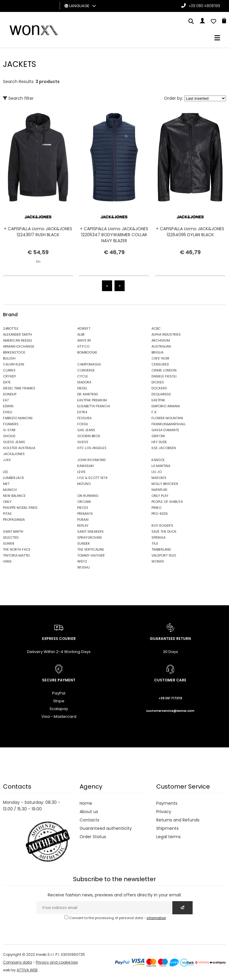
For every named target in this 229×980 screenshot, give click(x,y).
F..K (154, 412)
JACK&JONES (14, 454)
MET (6, 484)
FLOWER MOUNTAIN (167, 418)
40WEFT (84, 328)
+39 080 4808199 (204, 6)
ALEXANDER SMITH (17, 334)
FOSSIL (83, 424)
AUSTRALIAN (161, 346)
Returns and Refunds (178, 820)
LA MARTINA (161, 466)
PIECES (83, 508)
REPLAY (83, 526)
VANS (7, 561)
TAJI (155, 543)
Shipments (167, 828)
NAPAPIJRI (159, 490)
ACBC (156, 328)
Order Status (93, 837)
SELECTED (11, 537)
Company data (17, 962)
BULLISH (9, 358)
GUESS (83, 442)
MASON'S (159, 478)
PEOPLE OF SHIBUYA (167, 502)
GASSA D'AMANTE (165, 430)
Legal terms (168, 837)
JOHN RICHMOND (91, 460)
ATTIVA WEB (27, 970)
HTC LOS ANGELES (92, 448)
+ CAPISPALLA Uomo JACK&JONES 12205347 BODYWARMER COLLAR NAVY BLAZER (114, 235)
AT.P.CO (83, 346)
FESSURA (84, 418)
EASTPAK (158, 400)
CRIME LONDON (164, 370)
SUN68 (9, 543)
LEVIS (81, 472)
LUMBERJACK (14, 478)
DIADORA (84, 382)
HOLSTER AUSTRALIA (19, 448)
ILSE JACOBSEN (164, 448)
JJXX (7, 460)
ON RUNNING (88, 496)
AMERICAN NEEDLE (18, 340)
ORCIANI (84, 502)
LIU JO (157, 472)
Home (86, 803)
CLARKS (9, 370)
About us (89, 812)
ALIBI (81, 334)
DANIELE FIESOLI (164, 376)
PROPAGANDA (14, 520)
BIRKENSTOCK (14, 352)
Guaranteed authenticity (106, 828)
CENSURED (160, 364)
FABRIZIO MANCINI (18, 418)
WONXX (158, 561)
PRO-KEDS (160, 514)
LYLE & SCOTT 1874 (92, 478)
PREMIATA (85, 514)
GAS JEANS (86, 430)
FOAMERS (11, 424)
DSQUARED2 (161, 394)
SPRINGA (158, 537)
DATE (7, 382)
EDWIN (8, 406)
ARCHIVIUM (161, 340)
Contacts (89, 820)
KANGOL (158, 460)
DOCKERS (159, 388)
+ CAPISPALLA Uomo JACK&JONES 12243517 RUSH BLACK (38, 232)
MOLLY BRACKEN (165, 484)
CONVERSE (86, 370)
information (156, 918)
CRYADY (10, 376)
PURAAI (83, 520)
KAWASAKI (86, 466)
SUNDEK (84, 543)
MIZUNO (84, 484)
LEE (6, 472)
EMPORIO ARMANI (166, 406)
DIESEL (82, 388)
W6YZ (82, 561)
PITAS (7, 514)
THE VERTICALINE (91, 549)
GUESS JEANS (14, 442)
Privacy (164, 812)
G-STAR (9, 430)
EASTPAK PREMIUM (92, 400)
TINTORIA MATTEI (16, 555)
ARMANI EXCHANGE (19, 346)
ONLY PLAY (160, 496)
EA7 (6, 400)
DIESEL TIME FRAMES (19, 388)
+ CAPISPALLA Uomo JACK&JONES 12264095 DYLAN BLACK (190, 232)
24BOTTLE (11, 328)
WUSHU (83, 567)
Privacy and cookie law (57, 962)
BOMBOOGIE (87, 352)
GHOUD (9, 436)
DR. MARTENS (88, 394)
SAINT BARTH (13, 532)
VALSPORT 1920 (164, 555)
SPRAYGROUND (89, 537)
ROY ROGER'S (162, 526)
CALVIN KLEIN (14, 364)
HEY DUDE (159, 442)
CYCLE (83, 376)
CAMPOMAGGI (89, 364)
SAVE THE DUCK (164, 532)
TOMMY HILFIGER (91, 555)
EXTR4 (82, 412)
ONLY (7, 502)
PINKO (156, 508)
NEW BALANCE (14, 496)
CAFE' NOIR (160, 358)
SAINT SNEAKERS (90, 532)
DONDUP (10, 394)
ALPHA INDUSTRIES (166, 334)
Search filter (18, 98)
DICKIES (158, 382)
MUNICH (10, 490)
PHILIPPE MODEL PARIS (20, 508)
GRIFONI (158, 436)
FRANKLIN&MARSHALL (169, 424)
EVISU (8, 412)
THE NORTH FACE (17, 549)
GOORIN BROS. (89, 436)
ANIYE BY (84, 340)
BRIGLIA (157, 352)
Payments (167, 803)
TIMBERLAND (161, 549)
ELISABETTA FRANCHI (94, 406)
